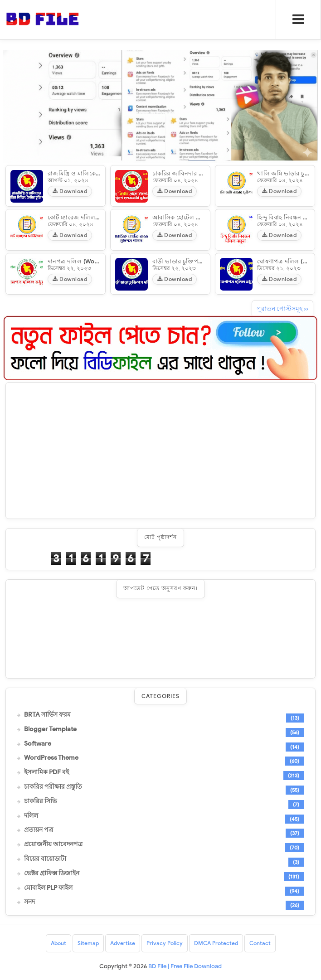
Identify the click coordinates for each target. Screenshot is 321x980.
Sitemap (88, 943)
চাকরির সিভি (40, 801)
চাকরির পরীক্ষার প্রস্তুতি (53, 787)
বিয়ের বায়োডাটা (45, 859)
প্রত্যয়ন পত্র (39, 830)
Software (38, 744)
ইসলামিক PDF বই (46, 772)
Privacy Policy (165, 943)
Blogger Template (50, 729)
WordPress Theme (51, 758)
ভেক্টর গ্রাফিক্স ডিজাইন (52, 873)
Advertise (123, 943)
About (58, 943)
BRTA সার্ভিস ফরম (47, 715)
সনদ (29, 902)
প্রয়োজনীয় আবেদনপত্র (53, 844)
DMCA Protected (216, 943)
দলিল (31, 816)
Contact (260, 943)
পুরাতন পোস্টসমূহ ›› (282, 309)
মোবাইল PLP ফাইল (48, 888)
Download (70, 191)
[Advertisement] (160, 451)
